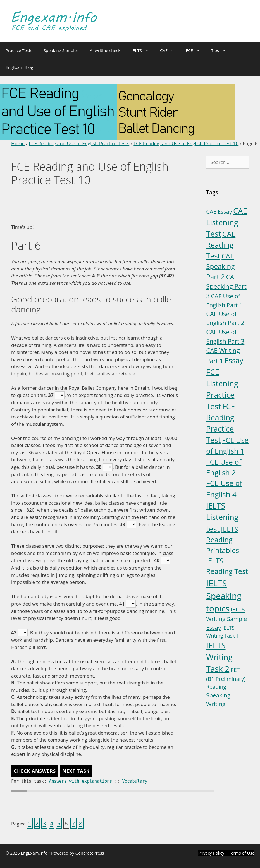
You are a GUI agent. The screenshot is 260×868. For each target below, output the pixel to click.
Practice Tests (19, 50)
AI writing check (105, 50)
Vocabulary (135, 781)
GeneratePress (90, 853)
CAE (170, 50)
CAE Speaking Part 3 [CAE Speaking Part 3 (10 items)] (226, 286)
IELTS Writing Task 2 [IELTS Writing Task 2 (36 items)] (219, 657)
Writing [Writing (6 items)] (216, 704)
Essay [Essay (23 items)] (234, 360)
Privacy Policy (211, 853)
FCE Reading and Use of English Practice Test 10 (186, 143)
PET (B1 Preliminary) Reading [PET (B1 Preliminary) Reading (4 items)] (226, 678)
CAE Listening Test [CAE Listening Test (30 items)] (226, 222)
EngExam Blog (19, 67)
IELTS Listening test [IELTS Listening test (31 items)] (222, 517)
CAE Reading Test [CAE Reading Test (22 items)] (221, 245)
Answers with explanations (80, 781)
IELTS (143, 50)
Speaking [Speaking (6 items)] (218, 695)
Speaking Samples (61, 50)
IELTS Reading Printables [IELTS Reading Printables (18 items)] (223, 540)
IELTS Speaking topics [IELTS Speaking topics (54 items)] (224, 596)
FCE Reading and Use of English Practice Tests (79, 143)
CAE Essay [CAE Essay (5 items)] (219, 212)
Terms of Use (242, 853)
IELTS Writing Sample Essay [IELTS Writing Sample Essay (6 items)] (226, 618)
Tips (221, 50)
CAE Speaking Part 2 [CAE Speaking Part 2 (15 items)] (220, 266)
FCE (196, 50)
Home (18, 143)
